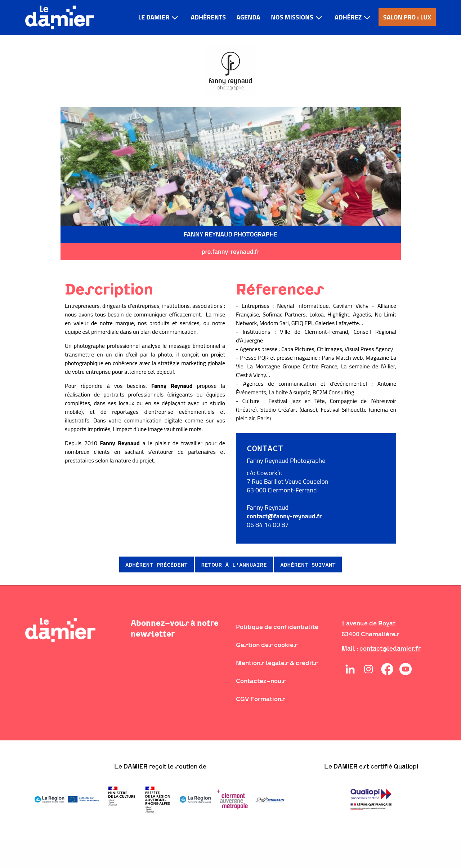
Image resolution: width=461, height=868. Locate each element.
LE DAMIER (154, 17)
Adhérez (348, 17)
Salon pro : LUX (407, 17)
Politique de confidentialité (277, 627)
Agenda (248, 17)
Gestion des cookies (267, 645)
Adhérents (208, 17)
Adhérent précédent (156, 564)
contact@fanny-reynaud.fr (284, 516)
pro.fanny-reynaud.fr (230, 251)
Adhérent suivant (308, 564)
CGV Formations (261, 699)
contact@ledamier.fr (390, 648)
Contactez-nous (261, 681)
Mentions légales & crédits (277, 663)
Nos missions (292, 17)
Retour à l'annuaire (234, 564)
